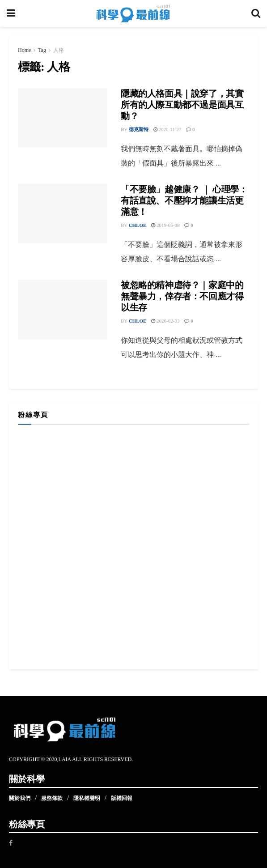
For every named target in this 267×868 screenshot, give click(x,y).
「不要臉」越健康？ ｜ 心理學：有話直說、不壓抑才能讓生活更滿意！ (184, 200)
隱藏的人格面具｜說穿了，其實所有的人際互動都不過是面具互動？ (182, 105)
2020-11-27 (167, 129)
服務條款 (52, 798)
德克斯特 (139, 129)
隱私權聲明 (87, 798)
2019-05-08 (165, 225)
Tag (42, 50)
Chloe (138, 225)
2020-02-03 (165, 321)
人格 (59, 50)
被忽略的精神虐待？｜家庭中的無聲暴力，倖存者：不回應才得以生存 (182, 296)
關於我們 (20, 798)
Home (24, 50)
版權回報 (122, 798)
